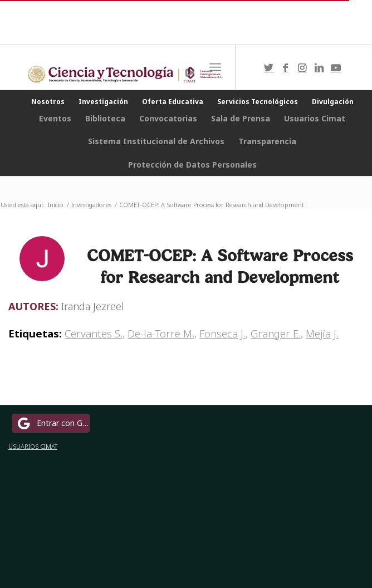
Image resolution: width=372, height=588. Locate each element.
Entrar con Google (52, 423)
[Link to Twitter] (269, 68)
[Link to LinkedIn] (319, 68)
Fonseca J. (222, 333)
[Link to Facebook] (286, 68)
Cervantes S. (94, 333)
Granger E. (276, 333)
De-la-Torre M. (161, 333)
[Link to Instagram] (302, 68)
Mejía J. (322, 333)
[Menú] (215, 67)
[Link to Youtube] (336, 68)
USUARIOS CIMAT (33, 446)
